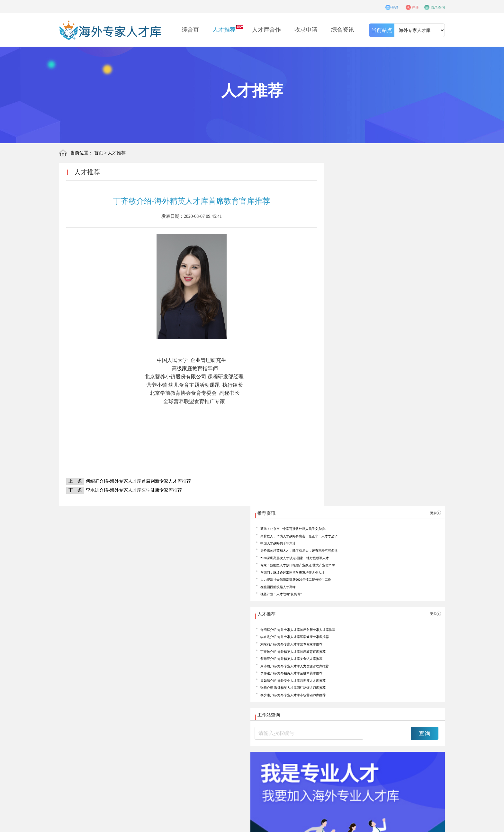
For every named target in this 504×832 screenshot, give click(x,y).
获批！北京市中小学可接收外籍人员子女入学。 (388, 191)
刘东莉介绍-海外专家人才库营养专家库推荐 (384, 348)
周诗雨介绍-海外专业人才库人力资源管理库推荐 (388, 379)
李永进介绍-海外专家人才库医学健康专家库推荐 (124, 490)
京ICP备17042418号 (136, 823)
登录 (373, 6)
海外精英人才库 (129, 785)
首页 (99, 153)
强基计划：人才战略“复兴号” (369, 283)
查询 (425, 467)
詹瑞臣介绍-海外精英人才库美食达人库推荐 (384, 368)
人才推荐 (224, 30)
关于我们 (129, 773)
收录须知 (184, 773)
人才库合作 (266, 30)
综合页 (190, 30)
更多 (428, 172)
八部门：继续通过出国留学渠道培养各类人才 (385, 252)
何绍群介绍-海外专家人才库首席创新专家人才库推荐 (129, 481)
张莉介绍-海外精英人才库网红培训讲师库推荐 (386, 409)
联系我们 (267, 773)
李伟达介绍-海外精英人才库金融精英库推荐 (384, 389)
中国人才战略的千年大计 (365, 211)
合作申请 (156, 773)
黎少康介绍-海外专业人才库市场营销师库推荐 (386, 420)
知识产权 (212, 773)
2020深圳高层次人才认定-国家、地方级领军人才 (388, 232)
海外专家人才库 (185, 785)
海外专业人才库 (157, 785)
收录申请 (306, 30)
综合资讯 (343, 30)
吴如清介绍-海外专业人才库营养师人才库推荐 (386, 399)
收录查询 (435, 6)
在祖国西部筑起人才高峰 (365, 273)
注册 (402, 6)
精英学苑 (239, 773)
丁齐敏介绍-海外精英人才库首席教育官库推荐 (386, 358)
